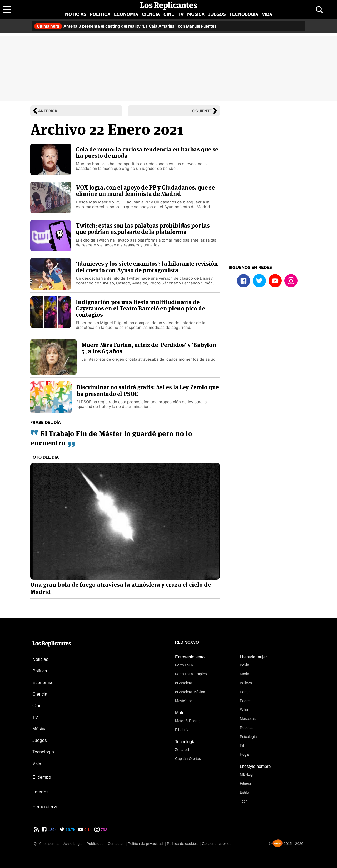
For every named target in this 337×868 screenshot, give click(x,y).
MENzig (246, 774)
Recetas (247, 728)
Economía (126, 14)
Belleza (246, 683)
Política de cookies (182, 844)
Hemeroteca (45, 807)
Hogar (245, 754)
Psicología (248, 737)
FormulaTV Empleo (191, 674)
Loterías (40, 792)
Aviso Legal (73, 844)
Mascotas (248, 719)
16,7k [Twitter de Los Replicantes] (70, 829)
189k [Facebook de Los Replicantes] (52, 829)
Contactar (116, 844)
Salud (245, 710)
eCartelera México (190, 692)
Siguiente (202, 111)
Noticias (76, 14)
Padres (246, 701)
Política (100, 14)
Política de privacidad (145, 844)
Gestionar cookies (216, 844)
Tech (244, 801)
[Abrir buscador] (320, 10)
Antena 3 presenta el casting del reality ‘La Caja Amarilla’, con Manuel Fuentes (125, 26)
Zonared (182, 750)
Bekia (244, 665)
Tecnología (244, 14)
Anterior (48, 111)
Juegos (217, 14)
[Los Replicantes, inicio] (169, 6)
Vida (267, 14)
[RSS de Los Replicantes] (36, 829)
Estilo (244, 792)
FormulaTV (184, 665)
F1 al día (182, 730)
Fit (242, 746)
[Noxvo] (277, 843)
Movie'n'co (184, 701)
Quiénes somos (46, 844)
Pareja (245, 692)
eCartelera (184, 683)
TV (181, 14)
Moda (244, 674)
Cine (169, 14)
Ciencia (151, 14)
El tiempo (42, 777)
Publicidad (95, 844)
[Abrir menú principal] (7, 10)
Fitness (246, 783)
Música (196, 14)
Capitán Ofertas (188, 759)
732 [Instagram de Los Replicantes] (103, 829)
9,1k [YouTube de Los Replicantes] (88, 829)
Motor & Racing (188, 721)
